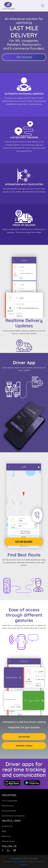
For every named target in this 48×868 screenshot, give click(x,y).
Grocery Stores (9, 811)
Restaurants (8, 806)
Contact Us (7, 826)
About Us (6, 836)
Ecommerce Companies (13, 816)
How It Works (8, 841)
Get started (24, 737)
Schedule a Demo (24, 746)
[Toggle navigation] (43, 6)
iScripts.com (24, 865)
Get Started (24, 57)
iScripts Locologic (19, 862)
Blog (4, 831)
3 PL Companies (10, 801)
